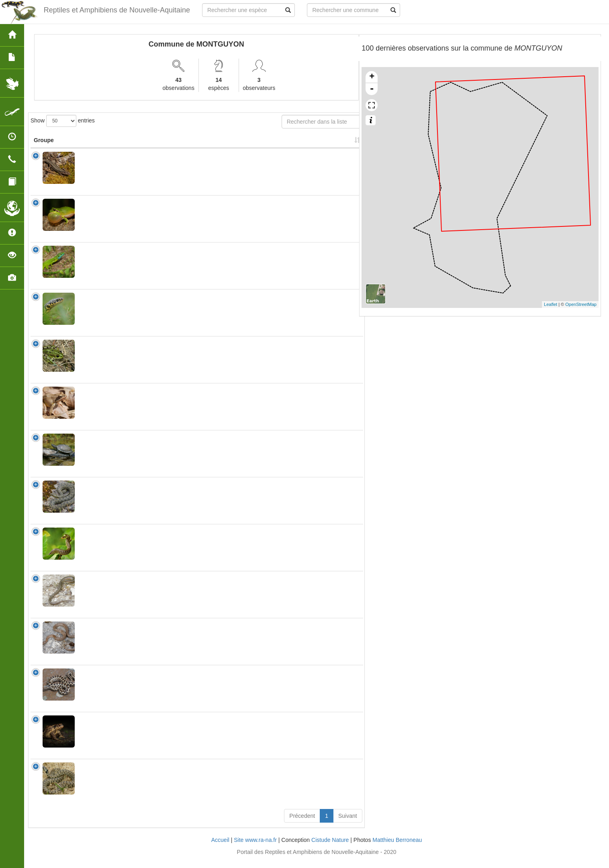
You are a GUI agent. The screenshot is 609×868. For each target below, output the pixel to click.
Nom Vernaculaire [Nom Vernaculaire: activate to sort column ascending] (156, 144)
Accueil (220, 848)
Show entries (63, 121)
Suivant (348, 824)
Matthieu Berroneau (397, 848)
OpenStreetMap (581, 304)
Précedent (302, 824)
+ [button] (372, 77)
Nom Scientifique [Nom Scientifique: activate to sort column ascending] (97, 144)
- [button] (372, 89)
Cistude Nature (330, 848)
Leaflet (551, 304)
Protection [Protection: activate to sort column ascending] (211, 148)
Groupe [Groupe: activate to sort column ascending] (44, 148)
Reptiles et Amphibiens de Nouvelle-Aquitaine (117, 10)
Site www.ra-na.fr (255, 848)
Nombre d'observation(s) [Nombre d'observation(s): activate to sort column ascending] (262, 144)
